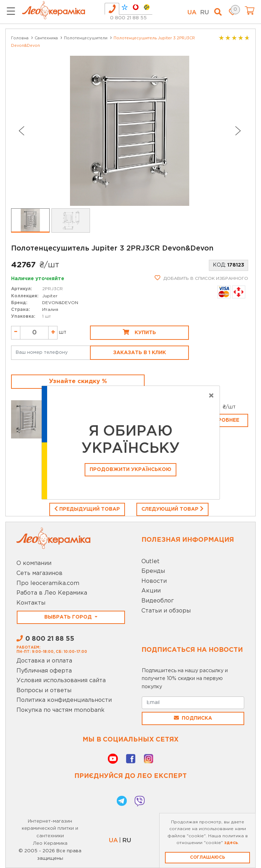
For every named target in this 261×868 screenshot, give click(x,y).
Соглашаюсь (207, 857)
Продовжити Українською (130, 470)
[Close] (211, 396)
